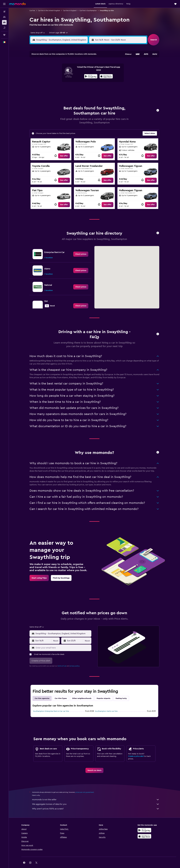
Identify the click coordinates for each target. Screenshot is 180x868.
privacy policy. (75, 660)
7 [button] (74, 70)
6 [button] (67, 70)
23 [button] (86, 82)
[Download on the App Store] (144, 830)
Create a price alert (136, 750)
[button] (4, 4)
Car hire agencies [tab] (42, 692)
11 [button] (55, 76)
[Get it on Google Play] (144, 824)
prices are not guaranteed (85, 786)
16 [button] (86, 76)
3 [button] (49, 70)
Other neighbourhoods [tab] (82, 692)
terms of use (62, 660)
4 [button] (55, 70)
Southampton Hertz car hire (106, 705)
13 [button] (67, 76)
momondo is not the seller (96, 793)
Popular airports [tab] (103, 692)
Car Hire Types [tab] (61, 692)
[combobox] (37, 33)
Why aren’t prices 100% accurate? (96, 802)
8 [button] (80, 70)
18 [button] (55, 82)
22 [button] (80, 82)
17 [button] (49, 82)
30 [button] (86, 88)
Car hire (32, 11)
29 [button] (80, 88)
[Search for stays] (4, 17)
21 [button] (74, 82)
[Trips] (4, 35)
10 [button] (49, 76)
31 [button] (49, 94)
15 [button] (80, 76)
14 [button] (74, 76)
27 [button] (67, 88)
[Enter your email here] (63, 641)
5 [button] (61, 70)
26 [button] (61, 88)
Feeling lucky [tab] (121, 692)
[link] (64, 150)
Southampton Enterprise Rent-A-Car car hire (51, 705)
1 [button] (80, 64)
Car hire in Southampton (88, 11)
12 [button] (61, 76)
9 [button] (86, 70)
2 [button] (86, 64)
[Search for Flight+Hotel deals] (4, 28)
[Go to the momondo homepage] (17, 4)
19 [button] (61, 82)
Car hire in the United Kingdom (49, 11)
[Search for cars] (4, 22)
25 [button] (55, 88)
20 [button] (67, 82)
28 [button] (74, 88)
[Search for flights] (4, 12)
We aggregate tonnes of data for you (96, 798)
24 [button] (49, 88)
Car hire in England (70, 11)
